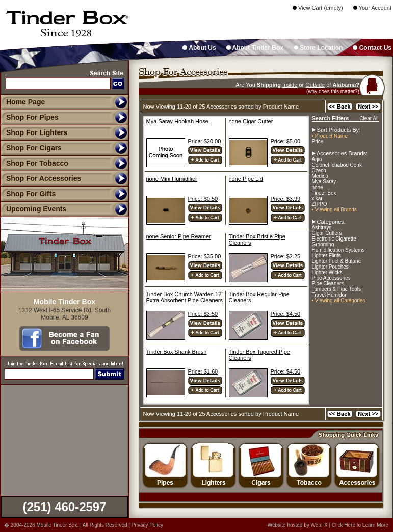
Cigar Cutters (327, 233)
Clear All (369, 118)
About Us (199, 48)
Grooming (323, 244)
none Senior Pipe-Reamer (179, 236)
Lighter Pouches (330, 267)
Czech (319, 170)
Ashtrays (322, 228)
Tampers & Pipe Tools (337, 289)
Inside (290, 85)
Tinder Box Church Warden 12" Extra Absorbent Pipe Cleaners (185, 297)
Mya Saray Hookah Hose (177, 121)
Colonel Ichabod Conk (337, 165)
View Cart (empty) (318, 8)
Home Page (25, 102)
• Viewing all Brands (334, 210)
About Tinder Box (255, 48)
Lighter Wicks (327, 272)
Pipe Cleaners (328, 284)
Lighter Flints (326, 256)
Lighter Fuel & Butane (337, 261)
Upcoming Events (33, 209)
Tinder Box (324, 193)
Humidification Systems (338, 250)
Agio (317, 159)
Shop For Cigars (31, 148)
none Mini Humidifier (172, 179)
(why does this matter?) (333, 91)
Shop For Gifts (28, 194)
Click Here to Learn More (360, 525)
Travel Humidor (329, 295)
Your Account (372, 8)
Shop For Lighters (34, 132)
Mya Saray (324, 182)
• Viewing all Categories (339, 300)
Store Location (318, 48)
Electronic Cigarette (334, 239)
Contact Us (372, 48)
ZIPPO (320, 204)
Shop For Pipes (29, 117)
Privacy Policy (147, 525)
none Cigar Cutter (251, 121)
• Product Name (330, 136)
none (318, 187)
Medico (320, 176)
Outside (315, 85)
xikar (317, 198)
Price (318, 141)
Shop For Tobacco (34, 163)
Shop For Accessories (41, 178)
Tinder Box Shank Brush (177, 352)
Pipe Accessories (331, 278)
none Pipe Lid (246, 179)
